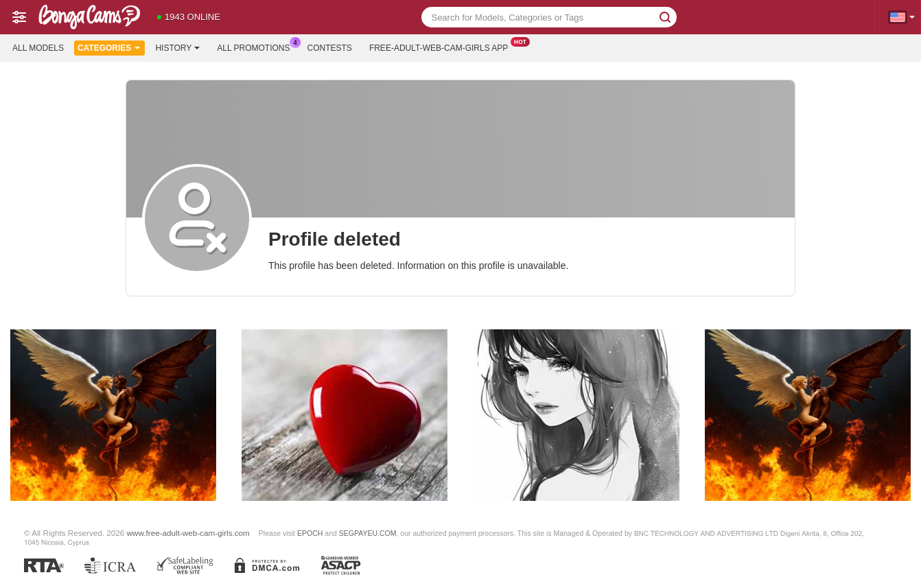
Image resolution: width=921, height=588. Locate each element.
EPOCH (310, 533)
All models (38, 48)
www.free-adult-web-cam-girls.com (188, 533)
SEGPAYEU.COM (368, 533)
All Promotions (257, 47)
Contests (330, 48)
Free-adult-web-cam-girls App (442, 47)
